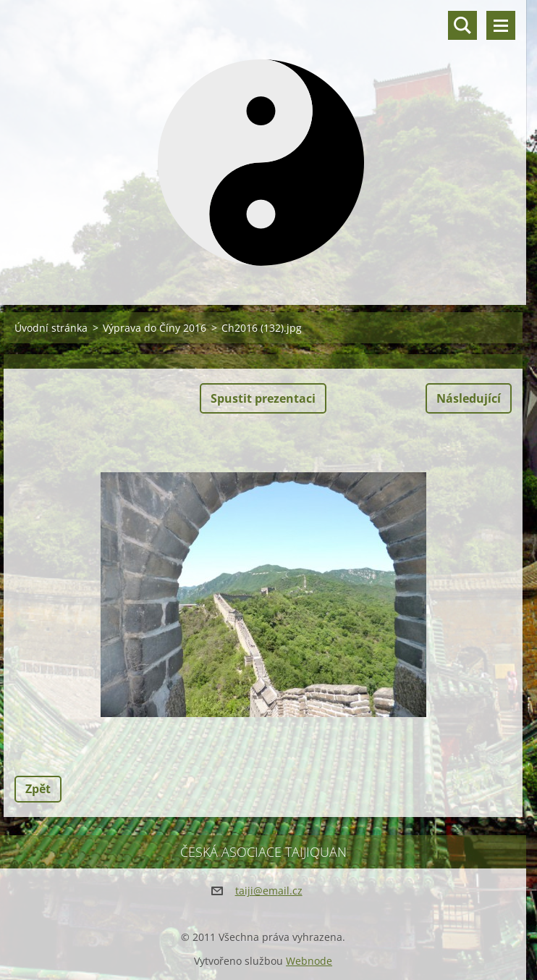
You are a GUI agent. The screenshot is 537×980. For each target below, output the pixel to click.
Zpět (38, 789)
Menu (501, 25)
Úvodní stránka (51, 328)
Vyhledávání (462, 25)
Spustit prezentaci (263, 398)
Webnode (309, 961)
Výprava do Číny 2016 (155, 328)
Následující (469, 398)
